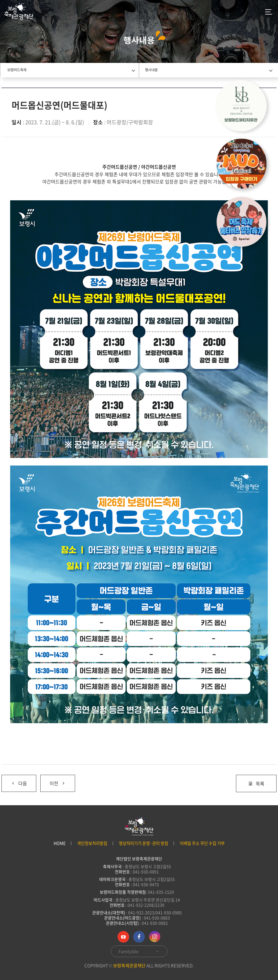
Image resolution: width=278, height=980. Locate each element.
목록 (256, 783)
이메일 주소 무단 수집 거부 (202, 843)
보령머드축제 (17, 70)
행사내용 (151, 70)
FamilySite (139, 951)
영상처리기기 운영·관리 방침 (143, 843)
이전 (58, 783)
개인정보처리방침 (92, 843)
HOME (60, 843)
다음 (19, 783)
